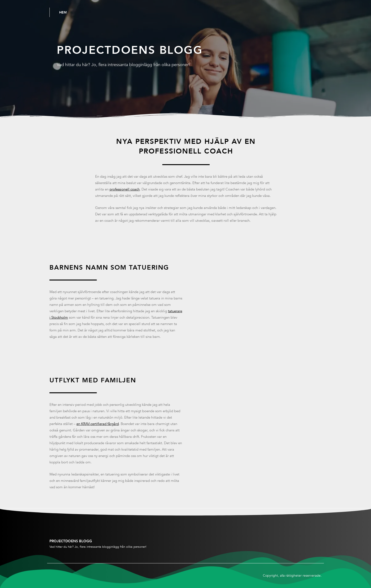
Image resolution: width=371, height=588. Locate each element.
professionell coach (125, 189)
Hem (63, 12)
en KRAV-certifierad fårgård (98, 424)
